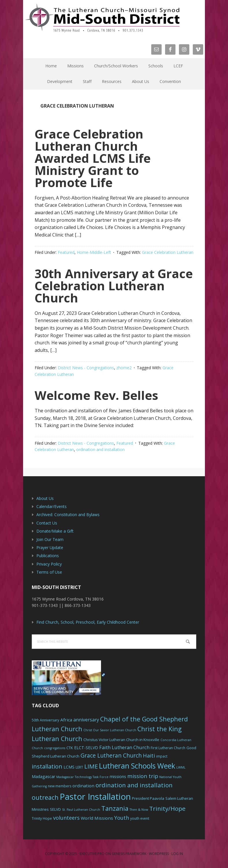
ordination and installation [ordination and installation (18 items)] (134, 785)
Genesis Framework (129, 854)
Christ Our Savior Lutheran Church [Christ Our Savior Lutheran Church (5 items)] (110, 730)
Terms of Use (49, 572)
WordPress (159, 854)
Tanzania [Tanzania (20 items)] (115, 808)
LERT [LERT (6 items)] (79, 767)
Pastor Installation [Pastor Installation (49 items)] (95, 797)
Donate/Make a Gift (55, 531)
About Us (45, 498)
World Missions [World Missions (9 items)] (97, 818)
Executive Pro (92, 854)
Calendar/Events (52, 506)
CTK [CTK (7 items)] (70, 748)
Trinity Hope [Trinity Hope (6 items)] (42, 818)
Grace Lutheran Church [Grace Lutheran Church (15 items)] (111, 755)
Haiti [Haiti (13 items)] (149, 756)
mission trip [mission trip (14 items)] (143, 776)
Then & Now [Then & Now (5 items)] (139, 810)
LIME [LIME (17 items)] (91, 766)
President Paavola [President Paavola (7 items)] (148, 798)
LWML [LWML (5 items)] (181, 767)
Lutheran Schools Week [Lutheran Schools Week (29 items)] (137, 766)
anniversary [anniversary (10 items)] (86, 720)
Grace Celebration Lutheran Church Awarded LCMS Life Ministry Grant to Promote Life (93, 158)
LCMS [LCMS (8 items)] (69, 767)
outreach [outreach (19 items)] (45, 797)
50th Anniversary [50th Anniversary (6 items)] (45, 720)
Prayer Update (50, 547)
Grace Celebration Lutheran (168, 252)
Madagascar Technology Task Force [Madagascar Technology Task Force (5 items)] (82, 777)
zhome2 (124, 368)
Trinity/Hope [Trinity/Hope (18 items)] (167, 808)
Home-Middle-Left (94, 252)
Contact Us (47, 523)
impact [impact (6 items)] (162, 756)
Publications (48, 556)
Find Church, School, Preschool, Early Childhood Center (88, 622)
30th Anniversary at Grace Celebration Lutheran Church (114, 286)
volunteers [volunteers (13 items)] (66, 818)
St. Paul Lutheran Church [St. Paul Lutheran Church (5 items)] (81, 810)
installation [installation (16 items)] (47, 766)
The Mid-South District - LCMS (102, 18)
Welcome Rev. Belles (96, 395)
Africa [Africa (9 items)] (66, 720)
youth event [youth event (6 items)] (140, 818)
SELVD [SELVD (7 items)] (55, 809)
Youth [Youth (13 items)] (122, 818)
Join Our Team (50, 539)
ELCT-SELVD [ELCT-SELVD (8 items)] (86, 748)
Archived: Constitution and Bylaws (68, 515)
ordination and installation (100, 449)
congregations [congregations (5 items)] (55, 748)
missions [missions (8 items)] (118, 776)
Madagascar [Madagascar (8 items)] (43, 776)
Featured (66, 252)
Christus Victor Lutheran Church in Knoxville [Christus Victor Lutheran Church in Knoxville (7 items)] (121, 740)
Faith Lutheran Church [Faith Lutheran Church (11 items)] (124, 747)
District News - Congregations (86, 368)
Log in (177, 854)
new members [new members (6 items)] (60, 786)
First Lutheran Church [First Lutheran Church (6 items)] (168, 748)
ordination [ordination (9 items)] (83, 786)
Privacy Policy (49, 564)
